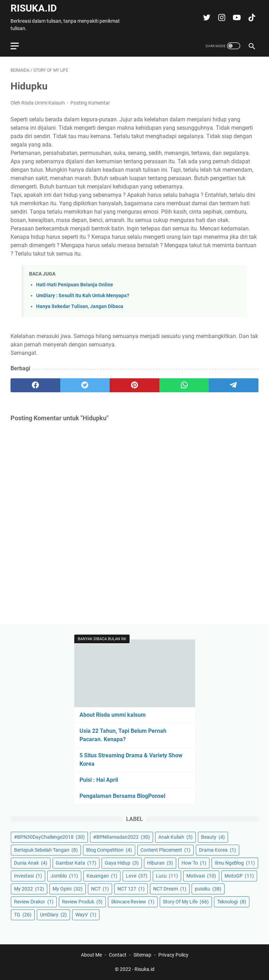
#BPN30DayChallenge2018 (49, 837)
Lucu (167, 876)
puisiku (208, 889)
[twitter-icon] (206, 17)
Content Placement (165, 850)
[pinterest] (134, 385)
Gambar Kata (76, 863)
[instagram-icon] (221, 17)
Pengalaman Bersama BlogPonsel (122, 796)
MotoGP (239, 876)
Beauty (213, 837)
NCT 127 (131, 889)
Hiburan (160, 863)
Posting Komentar (90, 103)
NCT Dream (170, 889)
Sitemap (142, 955)
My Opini (68, 889)
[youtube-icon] (236, 17)
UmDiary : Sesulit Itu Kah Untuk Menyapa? (83, 296)
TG (23, 915)
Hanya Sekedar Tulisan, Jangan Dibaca (80, 306)
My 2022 (29, 889)
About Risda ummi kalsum (113, 715)
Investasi (28, 876)
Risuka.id (34, 8)
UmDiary (53, 915)
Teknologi (232, 902)
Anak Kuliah (175, 837)
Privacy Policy (173, 955)
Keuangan (102, 876)
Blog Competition (109, 850)
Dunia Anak (31, 863)
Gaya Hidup (122, 863)
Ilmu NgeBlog (235, 863)
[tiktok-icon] (251, 17)
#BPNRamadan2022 (122, 837)
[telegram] (234, 385)
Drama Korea (218, 850)
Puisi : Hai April (99, 780)
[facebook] (35, 385)
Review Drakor (34, 902)
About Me (91, 955)
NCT (100, 889)
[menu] (19, 46)
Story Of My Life (186, 902)
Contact (118, 955)
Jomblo (64, 876)
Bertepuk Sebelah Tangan (46, 850)
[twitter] (85, 385)
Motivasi (201, 876)
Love (137, 876)
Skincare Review (133, 902)
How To (194, 863)
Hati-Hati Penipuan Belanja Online (75, 285)
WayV (86, 915)
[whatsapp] (184, 385)
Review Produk (82, 902)
